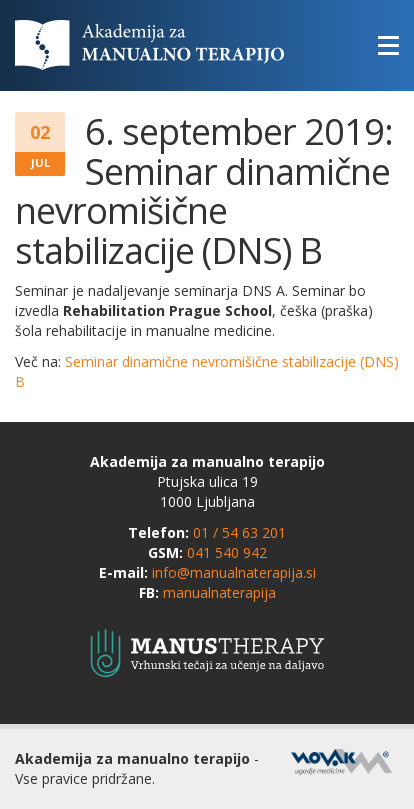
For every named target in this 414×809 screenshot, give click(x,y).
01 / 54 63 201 (239, 532)
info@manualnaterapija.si (234, 572)
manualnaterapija (219, 592)
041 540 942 (227, 552)
